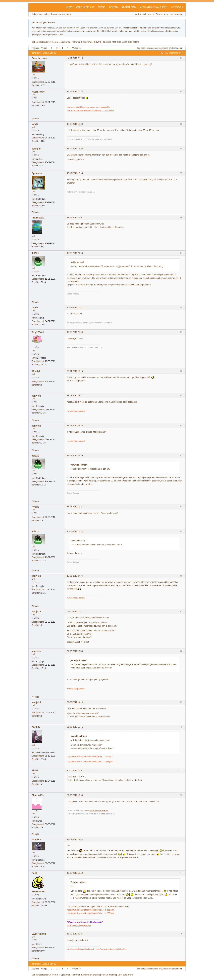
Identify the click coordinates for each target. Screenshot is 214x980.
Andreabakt (38, 218)
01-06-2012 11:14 (75, 702)
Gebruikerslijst (85, 8)
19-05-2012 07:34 (75, 576)
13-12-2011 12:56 (75, 149)
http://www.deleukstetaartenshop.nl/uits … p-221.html (91, 910)
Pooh (35, 873)
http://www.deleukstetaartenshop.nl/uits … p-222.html (91, 913)
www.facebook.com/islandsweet (80, 949)
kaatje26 (36, 612)
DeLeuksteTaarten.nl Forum (45, 42)
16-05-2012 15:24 (75, 532)
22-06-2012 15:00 (75, 795)
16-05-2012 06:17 (75, 396)
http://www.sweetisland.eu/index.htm (111, 949)
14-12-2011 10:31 (75, 308)
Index (69, 8)
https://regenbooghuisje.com (79, 925)
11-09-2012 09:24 (75, 934)
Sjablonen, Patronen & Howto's (76, 42)
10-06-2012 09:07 (75, 771)
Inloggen (177, 8)
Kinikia (35, 771)
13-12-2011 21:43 (75, 253)
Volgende (76, 48)
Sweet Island (39, 934)
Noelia (35, 507)
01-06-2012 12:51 (75, 727)
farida (35, 124)
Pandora (36, 840)
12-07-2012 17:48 (75, 840)
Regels (101, 8)
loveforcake (38, 92)
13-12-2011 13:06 (75, 173)
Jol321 (35, 253)
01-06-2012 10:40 (75, 651)
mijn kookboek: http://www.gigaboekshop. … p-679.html (90, 110)
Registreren (129, 8)
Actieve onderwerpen (145, 14)
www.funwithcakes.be (99, 810)
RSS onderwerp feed (173, 53)
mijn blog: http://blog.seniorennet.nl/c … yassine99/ (88, 107)
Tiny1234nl (38, 332)
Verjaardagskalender (153, 8)
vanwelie (36, 396)
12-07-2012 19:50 (75, 873)
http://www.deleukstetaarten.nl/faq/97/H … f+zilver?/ (90, 757)
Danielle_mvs (39, 58)
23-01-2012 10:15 (75, 371)
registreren (163, 48)
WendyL (36, 371)
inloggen (152, 48)
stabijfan (36, 149)
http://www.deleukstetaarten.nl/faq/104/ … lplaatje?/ (90, 762)
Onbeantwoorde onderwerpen (169, 14)
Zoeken (114, 8)
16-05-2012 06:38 (75, 426)
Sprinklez (37, 173)
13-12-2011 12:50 (75, 124)
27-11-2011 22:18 (75, 58)
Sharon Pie (38, 795)
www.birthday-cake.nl (76, 411)
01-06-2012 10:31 (75, 612)
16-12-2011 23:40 (75, 332)
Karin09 (36, 727)
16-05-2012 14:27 (75, 507)
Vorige (44, 48)
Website (35, 119)
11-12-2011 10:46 (75, 92)
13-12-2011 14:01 (75, 218)
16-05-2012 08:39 (75, 456)
